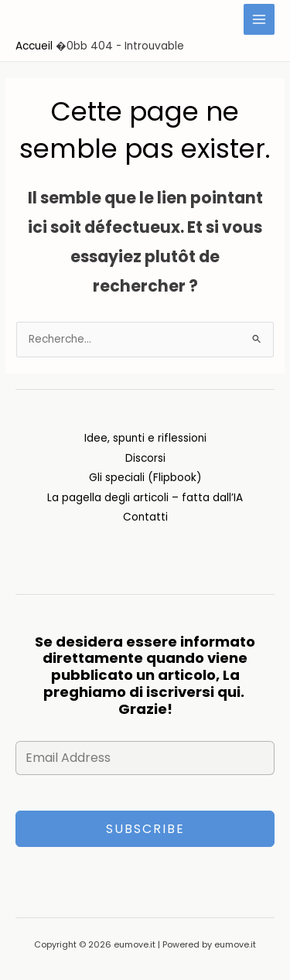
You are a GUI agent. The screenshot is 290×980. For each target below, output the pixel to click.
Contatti (145, 517)
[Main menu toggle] (259, 20)
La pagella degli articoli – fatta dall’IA (145, 498)
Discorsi (145, 458)
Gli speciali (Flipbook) (145, 478)
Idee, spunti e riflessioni (145, 438)
